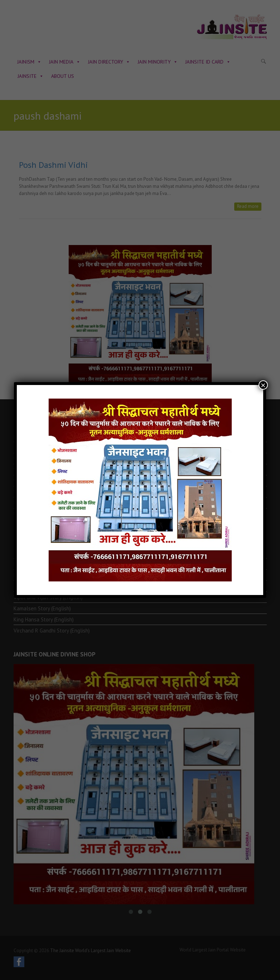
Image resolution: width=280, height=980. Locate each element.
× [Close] (263, 385)
